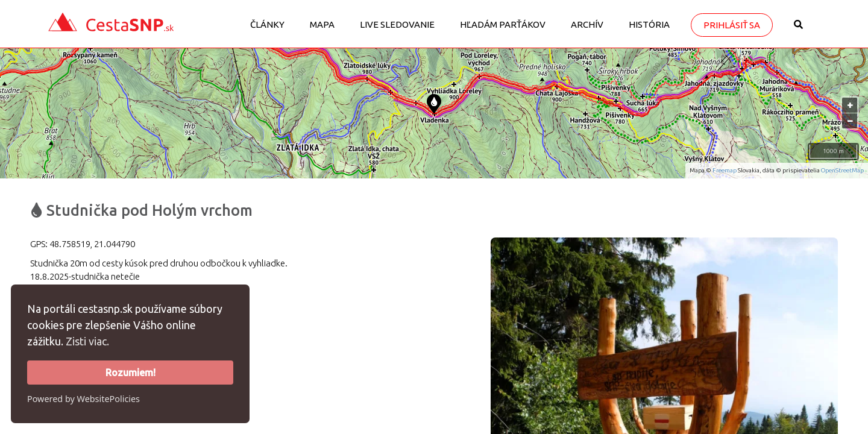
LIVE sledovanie (397, 24)
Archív (587, 24)
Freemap (725, 170)
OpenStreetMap (842, 170)
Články (267, 24)
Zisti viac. (87, 341)
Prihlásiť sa (732, 25)
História (649, 24)
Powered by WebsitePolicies (83, 399)
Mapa (322, 24)
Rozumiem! (131, 373)
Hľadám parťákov (503, 24)
